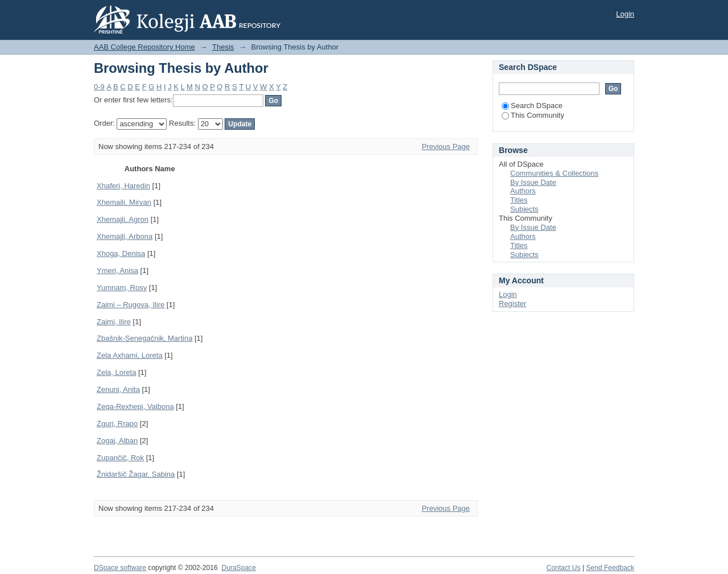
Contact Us (564, 568)
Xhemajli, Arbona (125, 236)
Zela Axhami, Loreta (130, 355)
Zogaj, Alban (117, 441)
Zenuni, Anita (118, 389)
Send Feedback (610, 568)
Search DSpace (532, 106)
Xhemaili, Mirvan (124, 202)
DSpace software (120, 568)
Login (625, 14)
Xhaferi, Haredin (123, 186)
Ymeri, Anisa (117, 271)
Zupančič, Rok (120, 458)
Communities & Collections (554, 173)
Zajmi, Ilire (114, 322)
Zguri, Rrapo (117, 424)
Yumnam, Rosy (122, 288)
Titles (519, 200)
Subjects (524, 209)
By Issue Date (533, 182)
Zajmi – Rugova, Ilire (131, 305)
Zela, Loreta (116, 372)
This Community (533, 115)
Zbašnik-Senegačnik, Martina (144, 338)
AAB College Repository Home (144, 47)
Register (512, 303)
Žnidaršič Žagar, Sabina (136, 474)
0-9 (99, 87)
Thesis (223, 47)
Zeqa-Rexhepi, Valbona (135, 406)
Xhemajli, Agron (123, 219)
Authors (523, 191)
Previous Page (446, 146)
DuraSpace (238, 568)
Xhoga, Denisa (121, 253)
